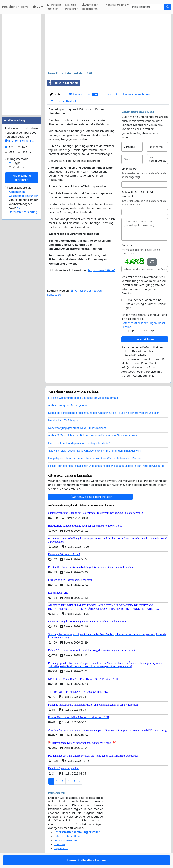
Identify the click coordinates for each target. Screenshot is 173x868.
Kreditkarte (20, 167)
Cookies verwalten (65, 840)
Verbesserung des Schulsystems (68, 405)
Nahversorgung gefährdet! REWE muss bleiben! (77, 428)
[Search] (147, 7)
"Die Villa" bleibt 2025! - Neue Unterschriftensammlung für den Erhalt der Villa (95, 451)
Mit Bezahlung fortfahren (22, 178)
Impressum (61, 848)
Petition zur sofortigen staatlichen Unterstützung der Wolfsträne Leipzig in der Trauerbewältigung (106, 466)
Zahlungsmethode (17, 159)
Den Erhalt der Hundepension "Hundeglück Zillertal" (79, 443)
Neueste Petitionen (72, 7)
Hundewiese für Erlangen (63, 420)
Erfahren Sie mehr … (20, 141)
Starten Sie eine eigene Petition (90, 497)
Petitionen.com (15, 7)
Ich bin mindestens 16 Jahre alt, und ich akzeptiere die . (144, 321)
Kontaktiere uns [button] (116, 5)
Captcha (127, 245)
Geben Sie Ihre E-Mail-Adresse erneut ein (140, 194)
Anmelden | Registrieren (91, 7)
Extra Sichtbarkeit (63, 101)
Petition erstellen (54, 7)
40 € (24, 152)
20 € (11, 152)
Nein (151, 331)
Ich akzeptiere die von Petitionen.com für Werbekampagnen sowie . (24, 200)
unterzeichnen (145, 339)
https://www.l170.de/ (101, 270)
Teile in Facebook (63, 83)
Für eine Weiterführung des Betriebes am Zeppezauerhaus (83, 398)
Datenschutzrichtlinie (137, 94)
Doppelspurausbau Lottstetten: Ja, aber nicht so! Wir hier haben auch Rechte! (95, 458)
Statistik (111, 94)
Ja (133, 331)
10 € (24, 147)
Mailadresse (129, 169)
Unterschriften (84, 94)
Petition (57, 94)
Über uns (59, 844)
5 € (11, 147)
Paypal (17, 163)
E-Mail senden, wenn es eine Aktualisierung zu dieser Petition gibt (146, 304)
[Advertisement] (108, 43)
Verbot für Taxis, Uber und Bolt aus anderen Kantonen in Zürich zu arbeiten (93, 436)
